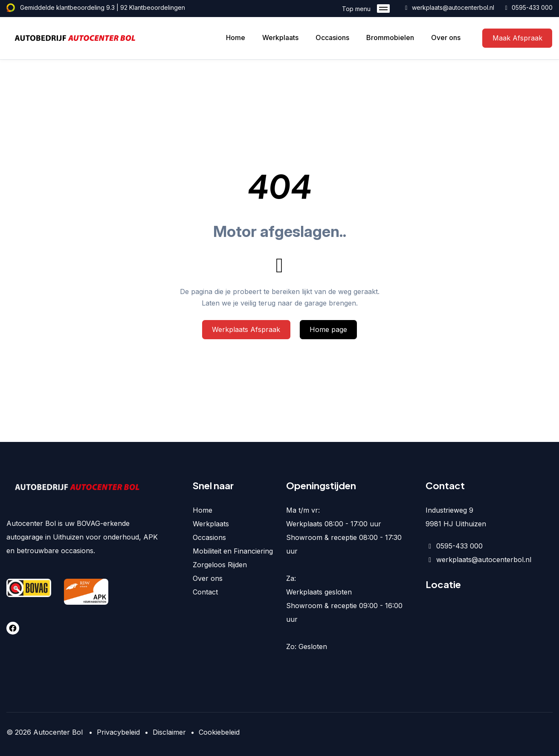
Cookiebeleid (219, 732)
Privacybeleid (118, 732)
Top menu (366, 9)
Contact (205, 592)
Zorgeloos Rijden (220, 565)
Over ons (446, 38)
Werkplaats (280, 38)
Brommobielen (390, 38)
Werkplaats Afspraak (246, 329)
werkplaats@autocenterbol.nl (448, 7)
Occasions (332, 38)
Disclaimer (169, 732)
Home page (328, 329)
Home (236, 38)
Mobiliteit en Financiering (233, 551)
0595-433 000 (528, 7)
